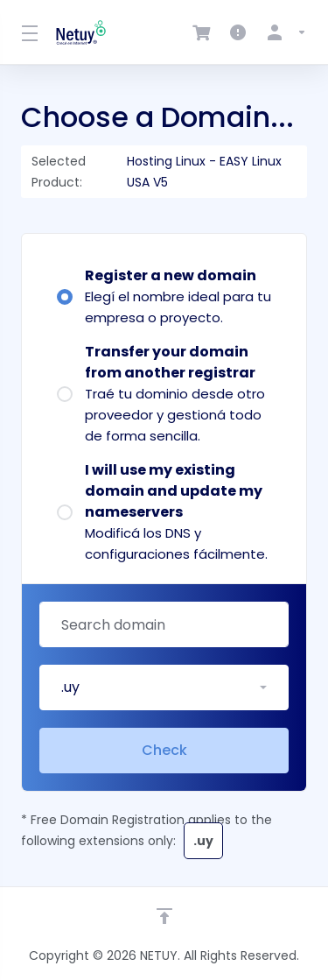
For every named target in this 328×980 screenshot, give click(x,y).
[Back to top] (164, 916)
